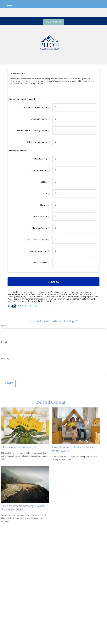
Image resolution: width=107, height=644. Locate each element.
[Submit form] (8, 383)
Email (4, 342)
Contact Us (53, 22)
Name (4, 326)
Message (6, 358)
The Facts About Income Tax (19, 447)
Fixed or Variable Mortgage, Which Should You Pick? (23, 508)
